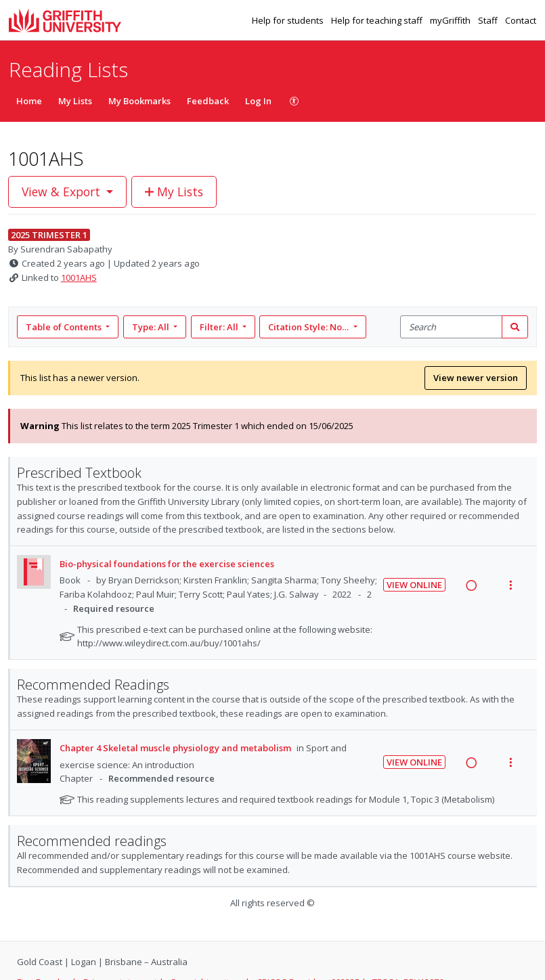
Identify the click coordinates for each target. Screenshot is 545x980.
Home (29, 101)
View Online (414, 585)
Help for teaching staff (378, 20)
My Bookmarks (139, 101)
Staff (489, 20)
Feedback (208, 101)
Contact (521, 20)
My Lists (75, 101)
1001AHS (79, 277)
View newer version (476, 378)
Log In (258, 101)
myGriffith (451, 20)
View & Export (63, 192)
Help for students (289, 20)
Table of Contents (65, 327)
